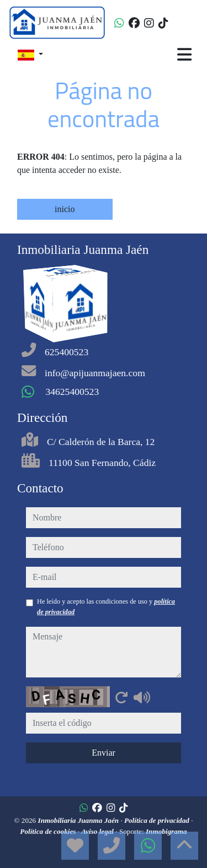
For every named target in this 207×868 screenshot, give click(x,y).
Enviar (104, 753)
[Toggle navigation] (184, 55)
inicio (65, 209)
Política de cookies (49, 831)
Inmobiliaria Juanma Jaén (79, 820)
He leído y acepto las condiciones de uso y (106, 606)
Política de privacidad (158, 820)
